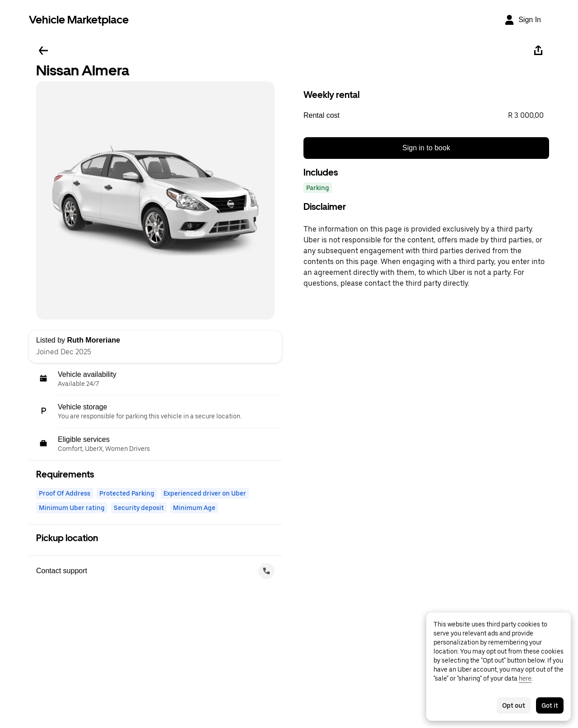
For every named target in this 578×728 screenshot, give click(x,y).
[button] (426, 116)
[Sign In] (522, 20)
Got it (550, 705)
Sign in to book (426, 148)
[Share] (538, 51)
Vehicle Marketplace (79, 20)
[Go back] (43, 51)
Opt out (514, 705)
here (525, 678)
